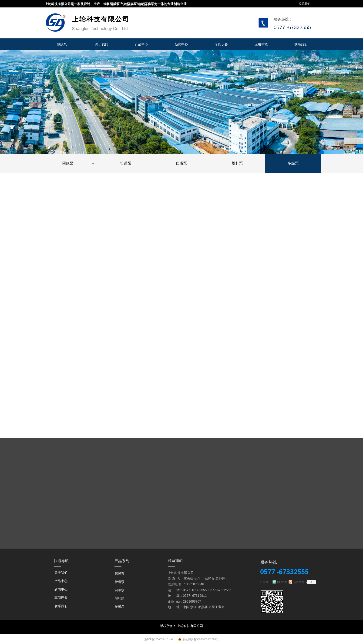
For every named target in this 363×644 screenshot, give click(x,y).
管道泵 (126, 163)
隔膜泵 (79, 163)
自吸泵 (181, 163)
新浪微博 (299, 582)
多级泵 (293, 163)
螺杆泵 (237, 163)
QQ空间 (282, 582)
